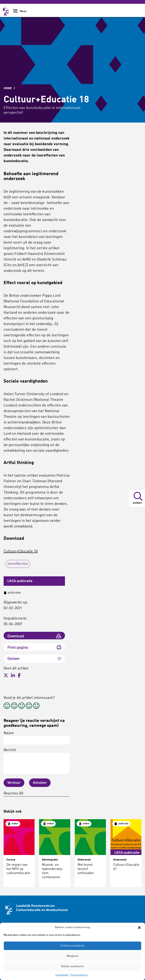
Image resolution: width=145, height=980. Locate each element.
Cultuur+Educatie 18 (21, 551)
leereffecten (18, 564)
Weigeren (72, 956)
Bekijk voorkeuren (72, 967)
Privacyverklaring (79, 975)
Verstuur (14, 783)
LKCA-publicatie (20, 581)
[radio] (7, 706)
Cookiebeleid (62, 975)
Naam (37, 738)
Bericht (37, 761)
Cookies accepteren (72, 946)
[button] (139, 928)
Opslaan (34, 659)
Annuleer (40, 783)
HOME (9, 88)
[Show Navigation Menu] (15, 12)
